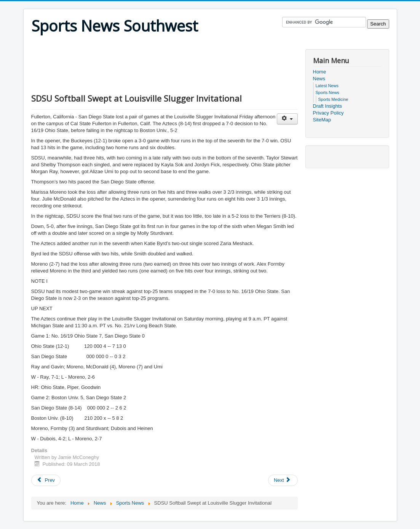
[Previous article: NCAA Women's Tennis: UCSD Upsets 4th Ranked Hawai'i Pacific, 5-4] (46, 480)
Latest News (327, 86)
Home (320, 72)
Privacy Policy (328, 113)
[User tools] (287, 119)
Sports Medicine (333, 99)
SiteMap (322, 120)
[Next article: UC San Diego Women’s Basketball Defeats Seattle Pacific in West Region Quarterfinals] (283, 480)
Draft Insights (328, 106)
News (319, 79)
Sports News (327, 92)
